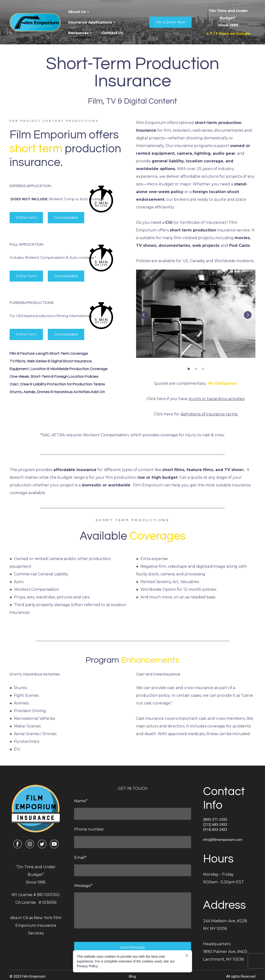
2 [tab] (196, 369)
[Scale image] (196, 314)
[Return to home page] (35, 22)
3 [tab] (203, 369)
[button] (170, 22)
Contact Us (112, 33)
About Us (77, 12)
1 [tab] (189, 369)
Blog (132, 976)
